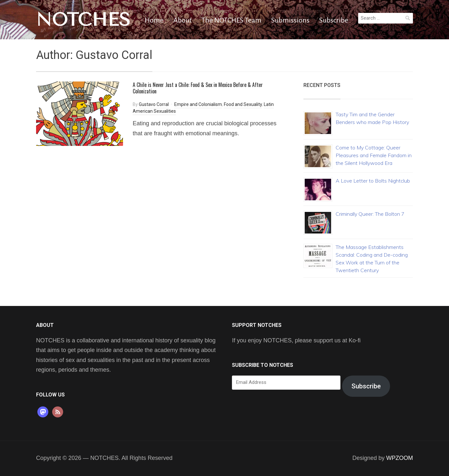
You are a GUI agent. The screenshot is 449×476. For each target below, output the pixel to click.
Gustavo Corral (154, 104)
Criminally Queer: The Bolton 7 (370, 214)
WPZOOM (400, 458)
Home (154, 20)
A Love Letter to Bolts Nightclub (373, 181)
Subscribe (334, 20)
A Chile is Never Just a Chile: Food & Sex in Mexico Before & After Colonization (198, 88)
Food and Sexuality (243, 104)
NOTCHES (83, 20)
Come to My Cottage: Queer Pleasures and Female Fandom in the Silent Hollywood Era (374, 155)
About (182, 20)
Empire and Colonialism (198, 104)
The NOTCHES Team (231, 20)
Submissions (290, 20)
